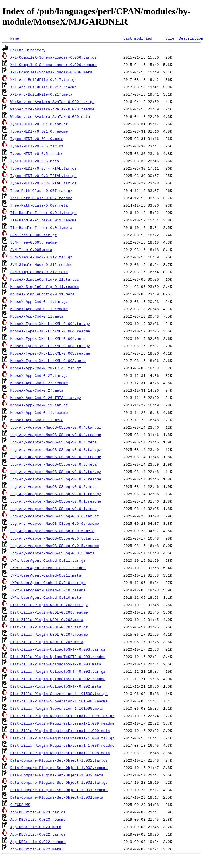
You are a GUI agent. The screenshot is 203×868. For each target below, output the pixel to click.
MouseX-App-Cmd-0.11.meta (37, 316)
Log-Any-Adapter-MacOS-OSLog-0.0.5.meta (52, 553)
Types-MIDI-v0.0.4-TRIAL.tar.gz (43, 168)
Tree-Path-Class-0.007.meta (39, 205)
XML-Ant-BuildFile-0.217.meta (41, 94)
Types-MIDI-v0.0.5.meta (35, 161)
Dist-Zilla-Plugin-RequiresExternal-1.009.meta (60, 731)
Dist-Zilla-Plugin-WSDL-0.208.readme (49, 612)
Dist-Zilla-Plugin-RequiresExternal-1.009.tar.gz (62, 716)
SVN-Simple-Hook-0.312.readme (41, 264)
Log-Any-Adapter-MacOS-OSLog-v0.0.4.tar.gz (56, 427)
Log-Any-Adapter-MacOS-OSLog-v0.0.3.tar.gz (56, 449)
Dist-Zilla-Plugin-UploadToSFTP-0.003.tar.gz (58, 649)
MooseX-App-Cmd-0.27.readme (39, 383)
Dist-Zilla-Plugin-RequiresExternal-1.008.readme (62, 745)
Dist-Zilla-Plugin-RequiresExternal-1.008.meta (60, 753)
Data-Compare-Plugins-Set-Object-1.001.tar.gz (59, 782)
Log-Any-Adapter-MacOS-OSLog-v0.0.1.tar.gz (56, 494)
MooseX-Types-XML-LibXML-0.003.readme (50, 353)
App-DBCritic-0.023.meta (36, 827)
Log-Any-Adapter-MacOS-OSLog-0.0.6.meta (52, 531)
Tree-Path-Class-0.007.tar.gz (41, 190)
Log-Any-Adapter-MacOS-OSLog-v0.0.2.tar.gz (56, 472)
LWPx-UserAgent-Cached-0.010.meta (46, 597)
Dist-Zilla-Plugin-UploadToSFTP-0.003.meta (56, 664)
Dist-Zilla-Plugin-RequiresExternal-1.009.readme (62, 723)
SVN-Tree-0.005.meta (31, 250)
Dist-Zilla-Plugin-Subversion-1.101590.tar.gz (59, 694)
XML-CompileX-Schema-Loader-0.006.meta (51, 72)
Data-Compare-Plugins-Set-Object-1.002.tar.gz (59, 760)
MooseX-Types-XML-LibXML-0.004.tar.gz (50, 324)
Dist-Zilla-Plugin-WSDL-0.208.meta (47, 620)
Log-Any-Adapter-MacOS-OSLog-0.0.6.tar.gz (55, 516)
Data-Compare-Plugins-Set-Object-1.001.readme (59, 790)
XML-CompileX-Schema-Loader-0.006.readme (53, 65)
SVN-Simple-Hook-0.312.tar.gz (41, 257)
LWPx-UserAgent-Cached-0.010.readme (48, 590)
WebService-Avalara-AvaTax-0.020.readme (52, 109)
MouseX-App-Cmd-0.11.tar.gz (39, 301)
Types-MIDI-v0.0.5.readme (37, 153)
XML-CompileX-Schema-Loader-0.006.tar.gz (53, 57)
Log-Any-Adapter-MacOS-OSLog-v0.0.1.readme (56, 501)
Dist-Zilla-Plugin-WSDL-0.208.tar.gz (49, 605)
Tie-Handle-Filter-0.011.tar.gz (43, 213)
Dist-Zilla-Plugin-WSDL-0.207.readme (49, 634)
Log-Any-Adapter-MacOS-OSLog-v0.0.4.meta (53, 442)
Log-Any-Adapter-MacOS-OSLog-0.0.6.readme (55, 523)
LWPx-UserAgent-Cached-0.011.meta (46, 575)
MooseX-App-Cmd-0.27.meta (37, 390)
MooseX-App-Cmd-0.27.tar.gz (39, 375)
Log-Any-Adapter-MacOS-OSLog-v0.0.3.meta (53, 464)
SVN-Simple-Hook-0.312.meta (39, 272)
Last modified (138, 38)
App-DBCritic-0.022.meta (36, 849)
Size (170, 38)
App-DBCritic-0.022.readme (38, 842)
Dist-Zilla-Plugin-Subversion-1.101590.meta (57, 708)
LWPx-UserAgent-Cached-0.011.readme (48, 568)
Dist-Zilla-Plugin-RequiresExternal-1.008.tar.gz (62, 738)
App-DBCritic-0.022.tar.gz (38, 834)
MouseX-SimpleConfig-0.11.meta (42, 294)
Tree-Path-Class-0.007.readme (41, 198)
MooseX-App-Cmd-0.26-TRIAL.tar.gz (46, 398)
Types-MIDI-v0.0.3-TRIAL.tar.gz (43, 176)
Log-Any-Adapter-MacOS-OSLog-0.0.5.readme (55, 546)
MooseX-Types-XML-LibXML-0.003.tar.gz (50, 346)
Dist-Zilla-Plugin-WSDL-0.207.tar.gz (49, 627)
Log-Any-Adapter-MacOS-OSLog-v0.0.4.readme (56, 435)
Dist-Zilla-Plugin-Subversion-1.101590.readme (59, 701)
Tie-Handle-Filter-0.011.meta (41, 227)
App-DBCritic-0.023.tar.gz (38, 812)
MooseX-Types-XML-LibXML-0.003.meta (48, 361)
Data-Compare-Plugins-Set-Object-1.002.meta (57, 775)
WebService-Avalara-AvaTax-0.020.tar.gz (52, 102)
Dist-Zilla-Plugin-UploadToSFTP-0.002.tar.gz (58, 671)
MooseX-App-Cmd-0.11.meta (37, 420)
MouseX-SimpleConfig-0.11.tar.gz (45, 279)
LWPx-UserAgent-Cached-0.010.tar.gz (48, 583)
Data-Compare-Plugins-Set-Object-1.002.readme (59, 768)
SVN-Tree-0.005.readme (34, 242)
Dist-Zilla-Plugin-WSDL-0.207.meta (47, 642)
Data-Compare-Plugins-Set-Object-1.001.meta (57, 797)
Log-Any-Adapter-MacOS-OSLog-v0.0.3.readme (56, 457)
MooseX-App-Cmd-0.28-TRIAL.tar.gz (46, 368)
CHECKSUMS (20, 805)
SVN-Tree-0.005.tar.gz (34, 235)
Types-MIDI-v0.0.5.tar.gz (37, 146)
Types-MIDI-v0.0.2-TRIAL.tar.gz (43, 183)
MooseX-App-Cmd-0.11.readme (39, 412)
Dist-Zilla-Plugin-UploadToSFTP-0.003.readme (58, 657)
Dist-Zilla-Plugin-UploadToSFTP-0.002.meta (56, 686)
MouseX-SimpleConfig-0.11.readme (45, 287)
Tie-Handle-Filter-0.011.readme (43, 220)
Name (15, 38)
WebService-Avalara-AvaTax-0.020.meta (50, 116)
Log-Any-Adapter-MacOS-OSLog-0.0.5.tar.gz (55, 538)
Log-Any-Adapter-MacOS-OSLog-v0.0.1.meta (53, 509)
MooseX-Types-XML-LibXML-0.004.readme (50, 331)
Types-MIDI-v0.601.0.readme (39, 131)
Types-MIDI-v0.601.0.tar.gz (39, 124)
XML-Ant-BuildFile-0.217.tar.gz (43, 79)
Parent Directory (28, 50)
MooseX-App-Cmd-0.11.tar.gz (39, 405)
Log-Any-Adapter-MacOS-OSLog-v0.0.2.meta (53, 486)
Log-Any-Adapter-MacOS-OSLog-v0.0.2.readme (56, 479)
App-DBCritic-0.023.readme (38, 819)
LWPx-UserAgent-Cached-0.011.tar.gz (48, 560)
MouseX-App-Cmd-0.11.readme (39, 309)
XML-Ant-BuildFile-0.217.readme (43, 87)
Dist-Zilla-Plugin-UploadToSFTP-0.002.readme (58, 679)
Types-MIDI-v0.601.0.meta (37, 139)
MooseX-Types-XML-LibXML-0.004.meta (48, 338)
